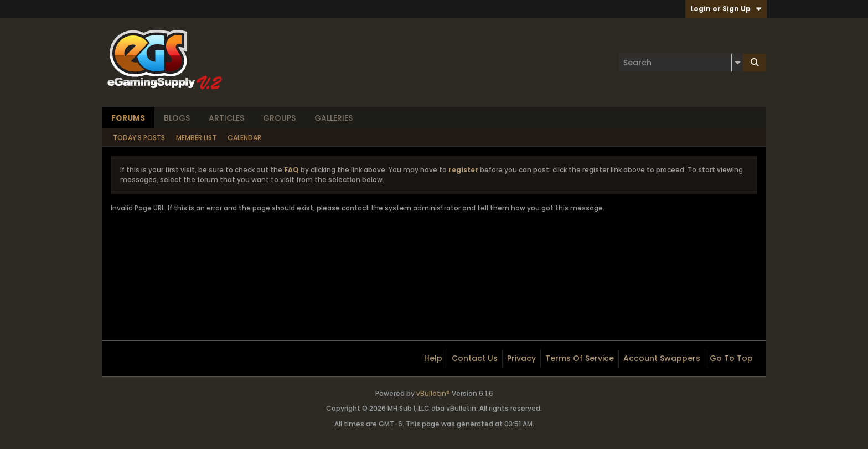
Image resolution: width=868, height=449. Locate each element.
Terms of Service (580, 358)
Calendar (244, 138)
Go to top (731, 358)
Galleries (334, 118)
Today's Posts (139, 138)
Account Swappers (662, 358)
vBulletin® (433, 393)
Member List (196, 138)
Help (433, 358)
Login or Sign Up (726, 9)
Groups (279, 118)
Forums (128, 118)
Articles (226, 118)
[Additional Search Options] (737, 63)
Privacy (521, 358)
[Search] (681, 63)
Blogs (177, 118)
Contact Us (475, 358)
